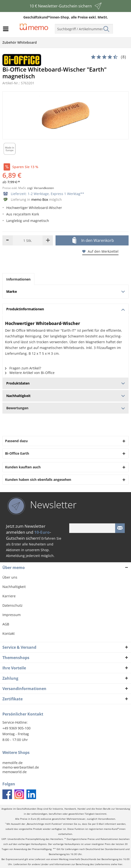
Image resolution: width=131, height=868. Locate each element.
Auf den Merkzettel (100, 251)
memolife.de (12, 763)
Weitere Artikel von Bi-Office (30, 373)
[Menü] (7, 29)
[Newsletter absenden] (120, 528)
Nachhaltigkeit (14, 587)
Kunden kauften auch (23, 467)
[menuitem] (7, 29)
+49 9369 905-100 (16, 728)
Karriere (9, 596)
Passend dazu (16, 441)
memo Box (40, 199)
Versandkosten (107, 819)
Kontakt (9, 633)
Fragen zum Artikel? (23, 368)
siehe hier (117, 864)
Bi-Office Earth (17, 453)
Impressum (12, 615)
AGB (6, 624)
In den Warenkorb (93, 241)
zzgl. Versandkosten (41, 188)
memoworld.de (15, 772)
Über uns (10, 577)
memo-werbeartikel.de (21, 767)
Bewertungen (65, 408)
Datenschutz (12, 605)
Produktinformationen (65, 309)
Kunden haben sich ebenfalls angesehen (38, 480)
